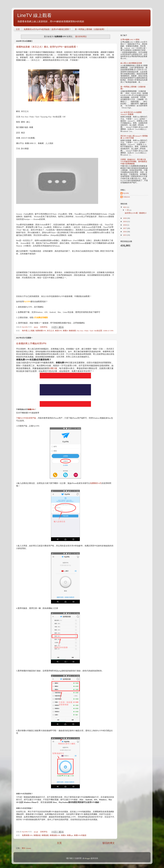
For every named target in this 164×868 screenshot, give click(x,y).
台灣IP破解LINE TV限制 (130, 40)
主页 (18, 29)
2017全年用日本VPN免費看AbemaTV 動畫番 (131, 113)
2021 (125, 207)
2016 (125, 232)
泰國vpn (70, 835)
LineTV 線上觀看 (34, 15)
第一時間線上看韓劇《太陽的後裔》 (90, 29)
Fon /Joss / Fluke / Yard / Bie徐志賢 (89, 331)
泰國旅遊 (37, 835)
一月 (127, 210)
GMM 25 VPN (108, 331)
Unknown (126, 197)
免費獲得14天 (96, 483)
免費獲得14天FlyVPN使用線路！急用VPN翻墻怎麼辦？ (47, 29)
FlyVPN (126, 193)
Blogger (88, 858)
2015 (125, 235)
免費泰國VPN (41, 331)
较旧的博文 (109, 843)
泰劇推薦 (72, 331)
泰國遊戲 (45, 835)
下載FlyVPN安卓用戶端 (26, 418)
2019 (125, 221)
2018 (125, 225)
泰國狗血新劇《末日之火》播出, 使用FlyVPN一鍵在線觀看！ (47, 47)
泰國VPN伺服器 (80, 835)
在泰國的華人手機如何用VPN (31, 343)
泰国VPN (58, 331)
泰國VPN (31, 409)
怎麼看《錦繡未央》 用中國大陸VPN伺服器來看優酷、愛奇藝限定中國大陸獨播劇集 (134, 162)
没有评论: (44, 327)
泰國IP (65, 331)
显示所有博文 (81, 37)
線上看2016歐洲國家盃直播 (131, 63)
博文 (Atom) (26, 848)
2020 (125, 218)
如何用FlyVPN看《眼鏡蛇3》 (136, 213)
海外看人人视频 (28, 331)
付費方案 (53, 368)
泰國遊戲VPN (55, 835)
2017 (125, 228)
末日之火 (50, 331)
